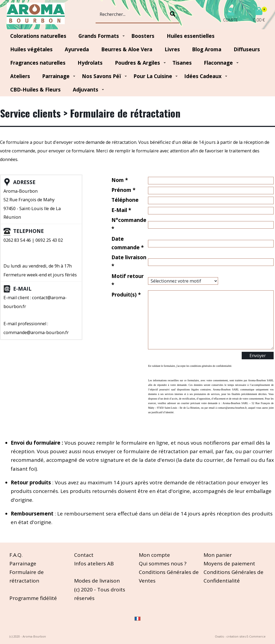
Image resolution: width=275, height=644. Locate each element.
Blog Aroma (207, 49)
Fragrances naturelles (38, 63)
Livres (172, 49)
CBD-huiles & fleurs (35, 90)
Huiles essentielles (191, 36)
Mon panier (218, 555)
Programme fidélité (33, 598)
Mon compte (154, 555)
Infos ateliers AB (94, 563)
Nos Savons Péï (102, 76)
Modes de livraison (97, 581)
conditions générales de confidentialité (211, 366)
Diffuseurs (247, 49)
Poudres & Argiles (137, 63)
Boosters (143, 36)
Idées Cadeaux (203, 76)
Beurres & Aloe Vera (127, 49)
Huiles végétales (31, 49)
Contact (84, 555)
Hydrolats (90, 63)
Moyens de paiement (229, 563)
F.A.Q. (16, 555)
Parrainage (56, 76)
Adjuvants (86, 90)
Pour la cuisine (153, 76)
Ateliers (20, 76)
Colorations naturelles (38, 36)
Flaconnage (218, 63)
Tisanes (182, 63)
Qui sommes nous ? (163, 563)
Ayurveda (77, 49)
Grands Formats (99, 36)
